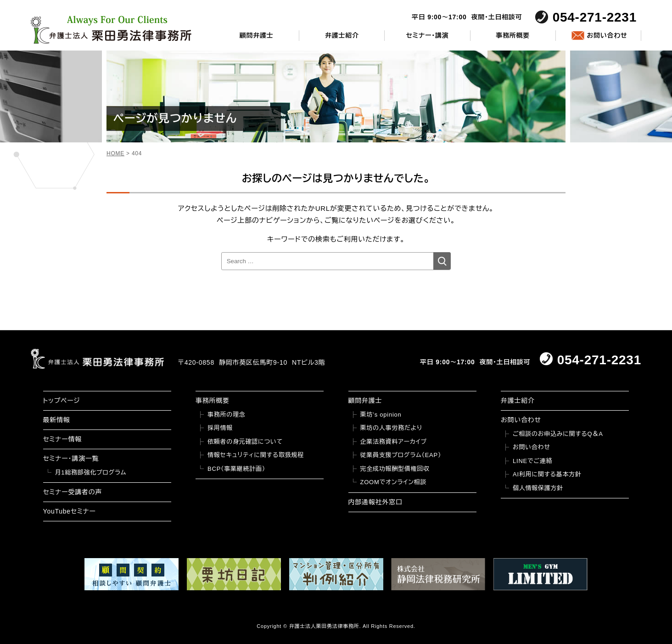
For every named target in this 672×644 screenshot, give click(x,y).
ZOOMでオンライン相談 (394, 482)
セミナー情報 (62, 439)
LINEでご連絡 (532, 461)
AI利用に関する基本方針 (547, 474)
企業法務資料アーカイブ (394, 442)
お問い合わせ (607, 35)
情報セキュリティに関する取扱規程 (256, 455)
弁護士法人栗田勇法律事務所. (325, 626)
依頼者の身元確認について (245, 442)
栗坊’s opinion (381, 415)
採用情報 (220, 428)
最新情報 (57, 420)
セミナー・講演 (427, 35)
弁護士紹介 (342, 35)
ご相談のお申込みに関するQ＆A (558, 434)
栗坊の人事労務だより (391, 428)
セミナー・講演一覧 (71, 458)
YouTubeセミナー (70, 511)
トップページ (62, 401)
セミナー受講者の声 (73, 492)
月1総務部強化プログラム (91, 472)
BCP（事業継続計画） (236, 469)
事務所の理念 (227, 415)
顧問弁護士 (257, 35)
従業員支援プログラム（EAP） (401, 455)
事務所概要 (513, 35)
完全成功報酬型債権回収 (395, 469)
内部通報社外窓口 (375, 502)
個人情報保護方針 (538, 488)
